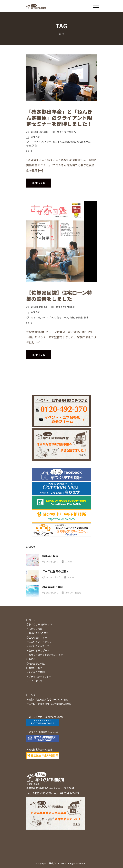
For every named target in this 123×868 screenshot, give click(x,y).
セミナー (47, 142)
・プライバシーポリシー (39, 677)
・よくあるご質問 (35, 672)
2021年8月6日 (52, 593)
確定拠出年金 (83, 142)
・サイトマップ (34, 681)
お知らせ (36, 137)
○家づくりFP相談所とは (39, 624)
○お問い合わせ (34, 668)
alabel (69, 562)
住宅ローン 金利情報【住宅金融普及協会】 (51, 704)
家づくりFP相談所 (67, 132)
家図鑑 (79, 317)
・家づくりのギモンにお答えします (45, 655)
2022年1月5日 (52, 562)
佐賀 (73, 142)
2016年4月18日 (39, 307)
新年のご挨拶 (50, 556)
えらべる (36, 317)
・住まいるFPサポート (38, 650)
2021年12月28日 (53, 577)
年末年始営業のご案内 (55, 571)
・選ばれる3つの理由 (37, 633)
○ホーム (31, 620)
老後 (29, 145)
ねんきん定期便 (61, 142)
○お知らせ (32, 659)
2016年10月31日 (40, 132)
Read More (39, 183)
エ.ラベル (36, 142)
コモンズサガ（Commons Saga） (46, 717)
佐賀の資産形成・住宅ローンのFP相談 (48, 699)
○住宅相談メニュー (37, 637)
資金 (35, 145)
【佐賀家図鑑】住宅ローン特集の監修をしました (59, 296)
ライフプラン (49, 317)
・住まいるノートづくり (39, 642)
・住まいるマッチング (38, 646)
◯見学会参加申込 (35, 663)
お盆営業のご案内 (53, 587)
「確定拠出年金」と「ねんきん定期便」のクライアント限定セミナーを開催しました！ (59, 118)
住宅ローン (63, 317)
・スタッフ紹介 (34, 629)
